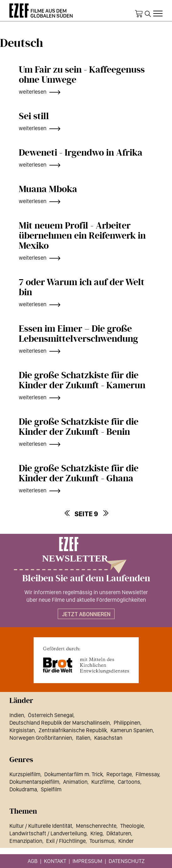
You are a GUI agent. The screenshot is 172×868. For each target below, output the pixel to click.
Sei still (34, 116)
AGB (33, 861)
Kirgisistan (22, 730)
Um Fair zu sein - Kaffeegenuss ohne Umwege (82, 75)
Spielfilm (51, 789)
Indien (17, 715)
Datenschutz (127, 861)
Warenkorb (139, 14)
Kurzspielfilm (25, 774)
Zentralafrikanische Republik (73, 730)
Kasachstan (108, 738)
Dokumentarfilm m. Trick (73, 774)
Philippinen (127, 723)
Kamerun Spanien (132, 730)
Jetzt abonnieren (86, 614)
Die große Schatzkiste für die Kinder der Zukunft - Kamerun (82, 380)
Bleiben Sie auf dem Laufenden (86, 578)
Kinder (126, 841)
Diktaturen (119, 833)
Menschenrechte (96, 826)
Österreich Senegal (51, 715)
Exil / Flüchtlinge (66, 841)
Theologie (132, 826)
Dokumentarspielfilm (34, 782)
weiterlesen (33, 92)
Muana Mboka (48, 189)
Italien (83, 738)
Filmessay (147, 774)
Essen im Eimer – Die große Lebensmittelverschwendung (78, 334)
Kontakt (55, 861)
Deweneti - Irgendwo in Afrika (81, 153)
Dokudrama (23, 789)
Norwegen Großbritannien (41, 738)
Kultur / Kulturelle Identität (41, 826)
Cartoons (129, 782)
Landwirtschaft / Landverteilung (48, 833)
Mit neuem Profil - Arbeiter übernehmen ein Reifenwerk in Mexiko (82, 236)
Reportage (119, 774)
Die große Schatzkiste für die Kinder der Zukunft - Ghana (79, 473)
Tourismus (102, 841)
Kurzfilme (103, 782)
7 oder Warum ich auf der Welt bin (82, 287)
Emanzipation (26, 841)
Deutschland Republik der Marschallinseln (60, 723)
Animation (75, 782)
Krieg (97, 833)
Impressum (87, 861)
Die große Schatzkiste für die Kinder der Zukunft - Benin (79, 427)
